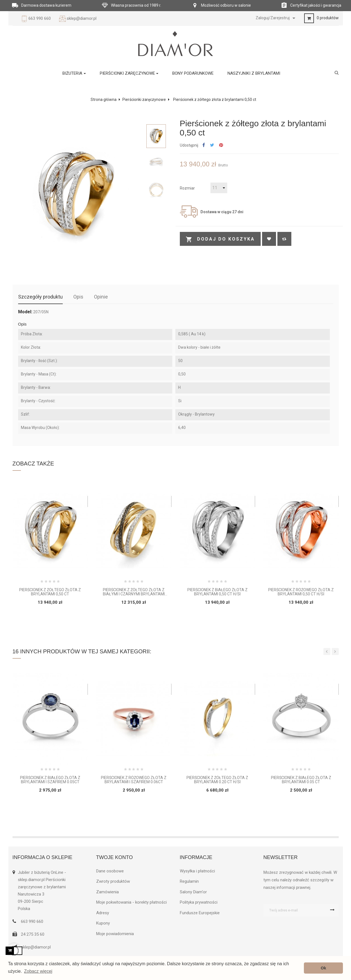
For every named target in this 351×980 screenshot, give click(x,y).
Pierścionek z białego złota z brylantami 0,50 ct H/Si (217, 592)
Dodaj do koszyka (220, 239)
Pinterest (221, 145)
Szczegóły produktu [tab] (40, 297)
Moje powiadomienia (115, 934)
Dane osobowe (110, 871)
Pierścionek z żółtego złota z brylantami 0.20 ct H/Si (217, 780)
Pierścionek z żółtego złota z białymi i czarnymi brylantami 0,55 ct (134, 592)
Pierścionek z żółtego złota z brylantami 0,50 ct (50, 592)
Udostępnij (204, 145)
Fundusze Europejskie (200, 913)
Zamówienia (107, 892)
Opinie (101, 297)
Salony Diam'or (193, 892)
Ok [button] (324, 968)
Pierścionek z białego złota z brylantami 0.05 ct (301, 780)
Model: (25, 312)
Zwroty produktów (113, 881)
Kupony (103, 923)
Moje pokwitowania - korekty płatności (131, 902)
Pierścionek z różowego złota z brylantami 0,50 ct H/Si (301, 592)
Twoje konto (115, 857)
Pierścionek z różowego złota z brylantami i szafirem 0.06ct (134, 780)
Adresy (103, 913)
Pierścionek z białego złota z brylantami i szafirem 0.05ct (50, 780)
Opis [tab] (78, 297)
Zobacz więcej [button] (38, 971)
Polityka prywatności (199, 902)
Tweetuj (212, 145)
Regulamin (189, 881)
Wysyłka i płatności (197, 871)
